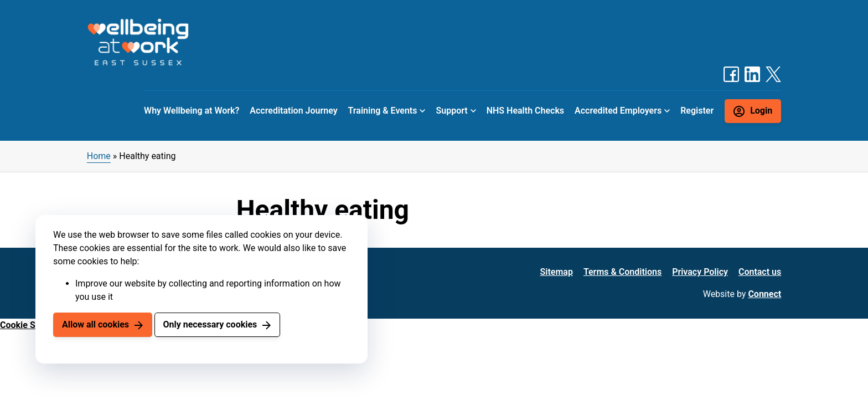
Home (99, 156)
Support (451, 111)
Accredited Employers (618, 111)
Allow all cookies (95, 324)
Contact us (760, 272)
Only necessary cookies (210, 324)
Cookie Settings (32, 325)
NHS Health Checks (525, 111)
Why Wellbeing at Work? (192, 111)
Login (761, 111)
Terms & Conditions (622, 272)
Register (697, 111)
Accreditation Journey (293, 111)
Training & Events (383, 111)
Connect (764, 294)
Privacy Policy (700, 272)
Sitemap (557, 272)
